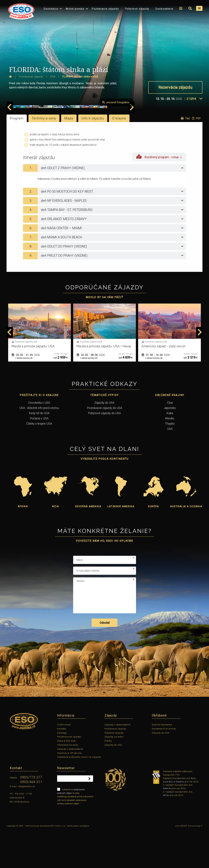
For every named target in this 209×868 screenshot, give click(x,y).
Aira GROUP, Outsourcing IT (189, 864)
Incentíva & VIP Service (69, 791)
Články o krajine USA (39, 461)
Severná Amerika (88, 544)
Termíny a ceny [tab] (44, 156)
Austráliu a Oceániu (174, 820)
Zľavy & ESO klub (66, 779)
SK (199, 8)
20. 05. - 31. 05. (26, 393)
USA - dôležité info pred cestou (39, 446)
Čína (170, 441)
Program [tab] (17, 156)
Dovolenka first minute (164, 767)
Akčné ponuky (75, 9)
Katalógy (62, 771)
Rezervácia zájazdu (175, 87)
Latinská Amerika (121, 544)
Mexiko (170, 456)
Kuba (170, 451)
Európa (153, 544)
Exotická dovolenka (162, 763)
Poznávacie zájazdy (105, 9)
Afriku (166, 833)
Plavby (108, 779)
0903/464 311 (31, 820)
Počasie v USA (39, 456)
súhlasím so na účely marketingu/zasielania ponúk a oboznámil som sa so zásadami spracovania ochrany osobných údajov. (75, 834)
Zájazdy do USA (104, 441)
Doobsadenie (164, 9)
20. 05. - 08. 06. (91, 393)
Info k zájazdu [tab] (93, 156)
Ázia (56, 544)
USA (170, 467)
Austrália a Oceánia (186, 544)
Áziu (193, 816)
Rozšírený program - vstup (159, 195)
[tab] (104, 206)
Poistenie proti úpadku (69, 775)
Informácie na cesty (68, 783)
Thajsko (170, 461)
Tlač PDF (190, 156)
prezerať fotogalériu (184, 140)
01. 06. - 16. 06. (156, 393)
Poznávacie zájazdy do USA (104, 446)
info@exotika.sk (26, 824)
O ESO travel (64, 763)
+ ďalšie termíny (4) (24, 396)
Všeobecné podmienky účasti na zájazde (79, 795)
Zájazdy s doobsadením (70, 787)
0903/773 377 (31, 815)
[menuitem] (20, 10)
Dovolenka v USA (39, 441)
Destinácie (51, 9)
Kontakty (62, 767)
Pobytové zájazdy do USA (104, 451)
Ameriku (167, 826)
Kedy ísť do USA (39, 451)
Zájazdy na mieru (114, 775)
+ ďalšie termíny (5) (89, 396)
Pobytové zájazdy (137, 9)
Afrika (23, 544)
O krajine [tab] (119, 156)
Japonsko (170, 446)
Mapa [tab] (69, 156)
